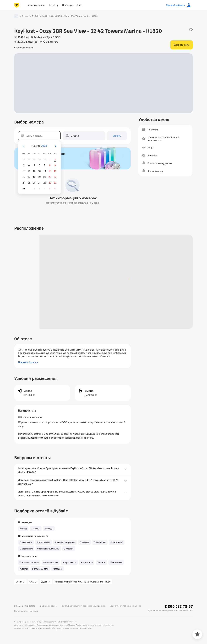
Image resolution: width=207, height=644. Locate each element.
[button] (16, 16)
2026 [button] (44, 146)
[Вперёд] (56, 146)
